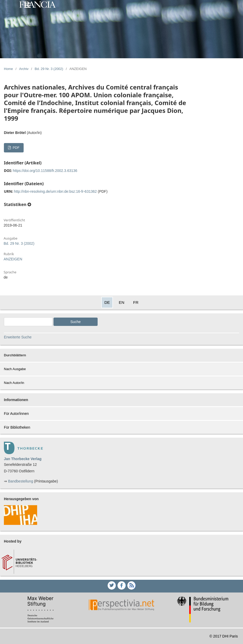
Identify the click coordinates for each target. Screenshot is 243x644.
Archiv (24, 69)
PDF (16, 148)
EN (121, 302)
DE (107, 302)
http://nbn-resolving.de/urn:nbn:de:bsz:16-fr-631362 (55, 191)
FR (136, 302)
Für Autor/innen (16, 414)
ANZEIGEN (13, 259)
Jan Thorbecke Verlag (23, 459)
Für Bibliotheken (17, 427)
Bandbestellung (21, 481)
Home (8, 69)
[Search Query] (28, 322)
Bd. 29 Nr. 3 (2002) (49, 69)
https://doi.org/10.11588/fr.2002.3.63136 (45, 171)
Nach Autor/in (14, 383)
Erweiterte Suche (18, 337)
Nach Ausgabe (15, 369)
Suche (76, 322)
